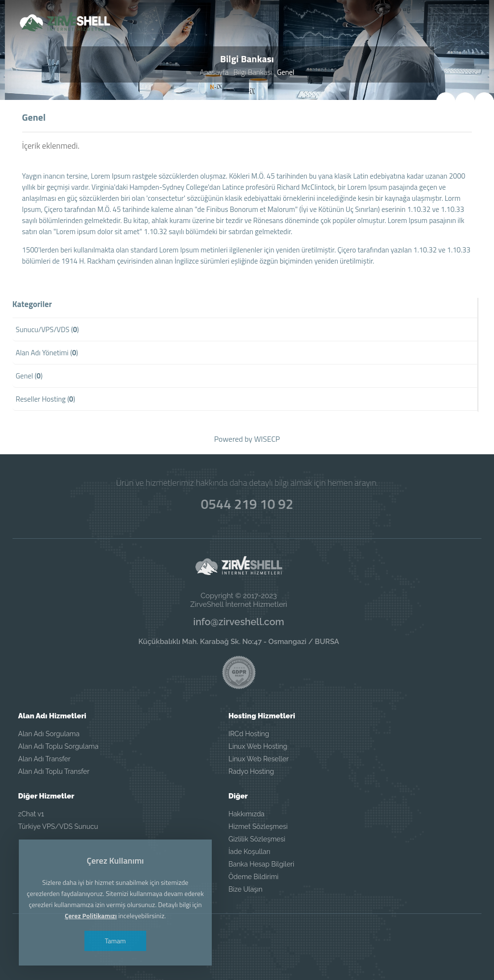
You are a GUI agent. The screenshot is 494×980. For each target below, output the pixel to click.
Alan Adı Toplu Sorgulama (58, 746)
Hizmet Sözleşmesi (258, 826)
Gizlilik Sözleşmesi (257, 839)
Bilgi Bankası (252, 73)
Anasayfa (215, 73)
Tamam (121, 941)
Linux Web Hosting (258, 746)
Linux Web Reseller (258, 759)
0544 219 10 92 (247, 503)
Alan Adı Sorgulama (49, 734)
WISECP (267, 439)
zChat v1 (31, 814)
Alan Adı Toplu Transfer (54, 771)
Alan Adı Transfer (45, 759)
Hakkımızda (246, 814)
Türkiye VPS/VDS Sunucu (58, 826)
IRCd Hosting (248, 734)
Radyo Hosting (251, 771)
